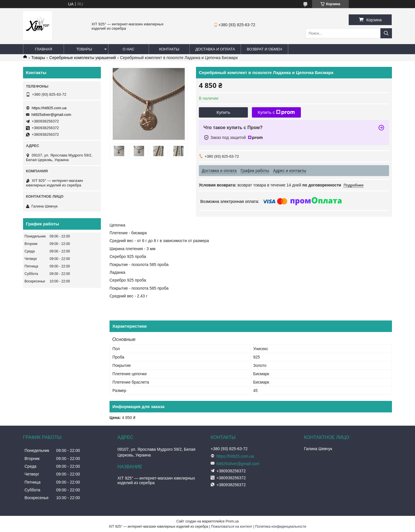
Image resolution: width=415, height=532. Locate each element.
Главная (44, 49)
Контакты (169, 49)
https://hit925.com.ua (49, 108)
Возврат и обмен (264, 49)
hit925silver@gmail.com (51, 115)
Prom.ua (232, 521)
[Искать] (386, 33)
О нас (129, 49)
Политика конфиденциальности (281, 527)
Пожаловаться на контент (232, 527)
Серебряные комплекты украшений (83, 58)
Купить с (276, 112)
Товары (84, 49)
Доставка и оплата (215, 49)
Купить (223, 112)
